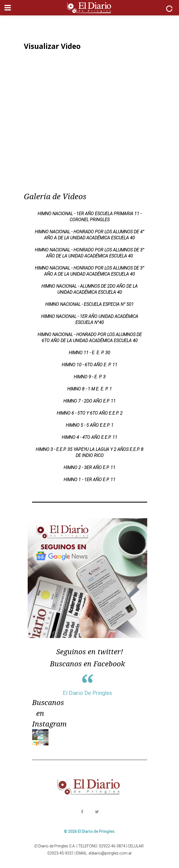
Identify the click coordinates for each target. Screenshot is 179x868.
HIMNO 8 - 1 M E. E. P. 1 (89, 389)
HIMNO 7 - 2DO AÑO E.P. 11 (89, 401)
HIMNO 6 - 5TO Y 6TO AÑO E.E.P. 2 (90, 413)
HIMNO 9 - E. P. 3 (90, 377)
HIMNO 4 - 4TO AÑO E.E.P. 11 (89, 437)
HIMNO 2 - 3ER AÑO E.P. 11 (89, 468)
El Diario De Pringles (87, 693)
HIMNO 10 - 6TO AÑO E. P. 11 (89, 365)
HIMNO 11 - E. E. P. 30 (89, 353)
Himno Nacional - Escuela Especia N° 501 (89, 304)
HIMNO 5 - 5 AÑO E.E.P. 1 (90, 425)
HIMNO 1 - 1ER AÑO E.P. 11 (89, 480)
